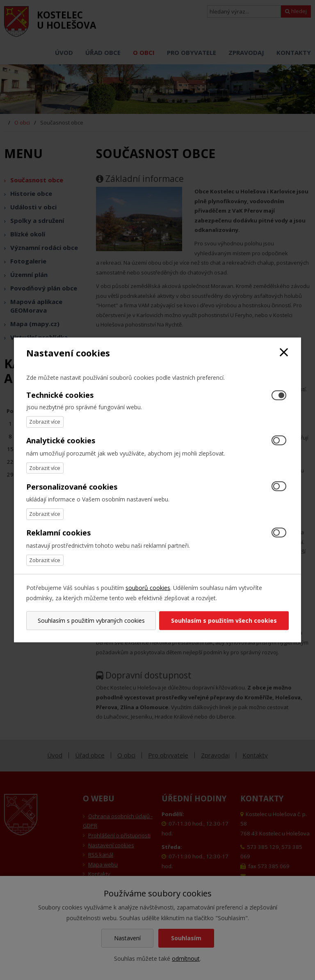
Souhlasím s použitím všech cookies (224, 620)
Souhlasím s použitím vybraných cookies (90, 620)
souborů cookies (148, 588)
